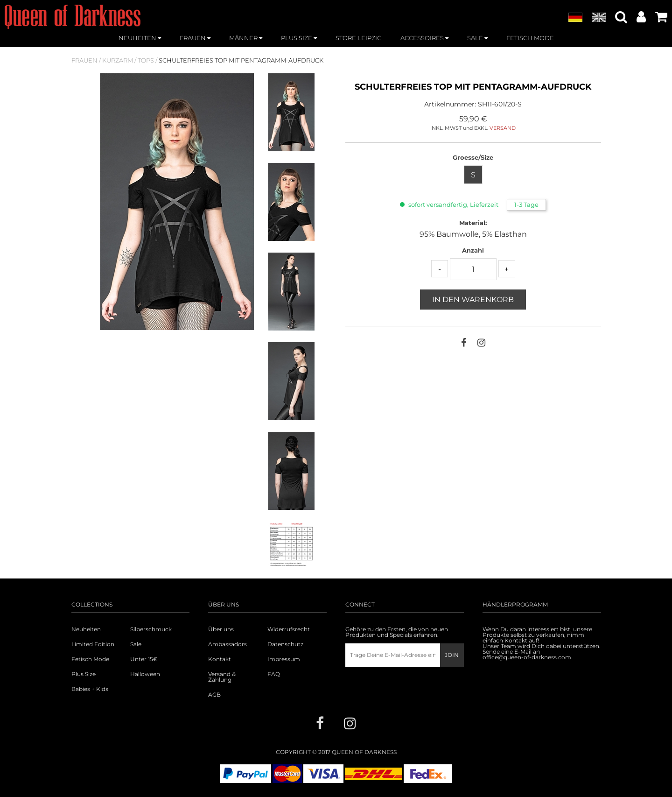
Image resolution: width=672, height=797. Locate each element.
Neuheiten (86, 629)
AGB (214, 695)
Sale (136, 644)
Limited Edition (93, 644)
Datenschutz (285, 644)
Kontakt (220, 659)
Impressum (284, 659)
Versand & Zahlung (222, 677)
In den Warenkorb (473, 300)
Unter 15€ (144, 659)
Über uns (221, 629)
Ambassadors (227, 644)
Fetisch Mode (90, 659)
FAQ (274, 674)
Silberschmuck (151, 629)
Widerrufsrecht (289, 629)
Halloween (145, 674)
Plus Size (84, 674)
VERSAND (503, 128)
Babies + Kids (90, 689)
